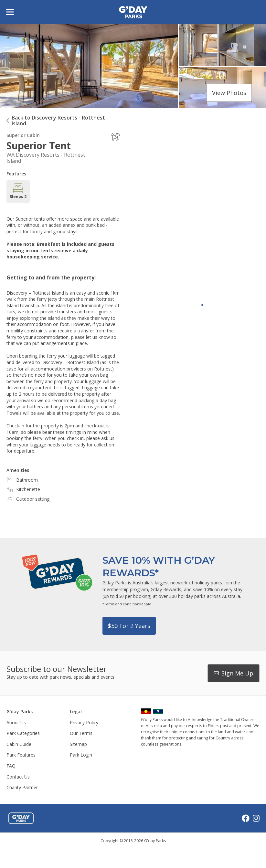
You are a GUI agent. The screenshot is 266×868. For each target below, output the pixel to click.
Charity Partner (22, 787)
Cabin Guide (19, 744)
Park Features (21, 755)
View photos (229, 93)
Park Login (81, 755)
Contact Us (18, 777)
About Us (16, 722)
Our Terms (81, 733)
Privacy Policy (84, 722)
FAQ (11, 766)
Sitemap (78, 744)
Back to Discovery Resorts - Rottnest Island (58, 120)
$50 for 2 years (129, 626)
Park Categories (23, 733)
